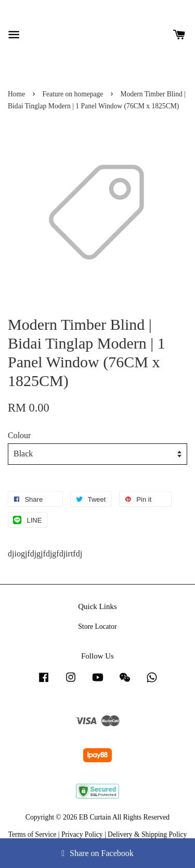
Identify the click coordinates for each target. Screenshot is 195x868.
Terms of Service (32, 834)
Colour (19, 435)
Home (16, 94)
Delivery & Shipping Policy (147, 834)
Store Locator (97, 627)
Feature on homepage (73, 94)
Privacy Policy (82, 834)
